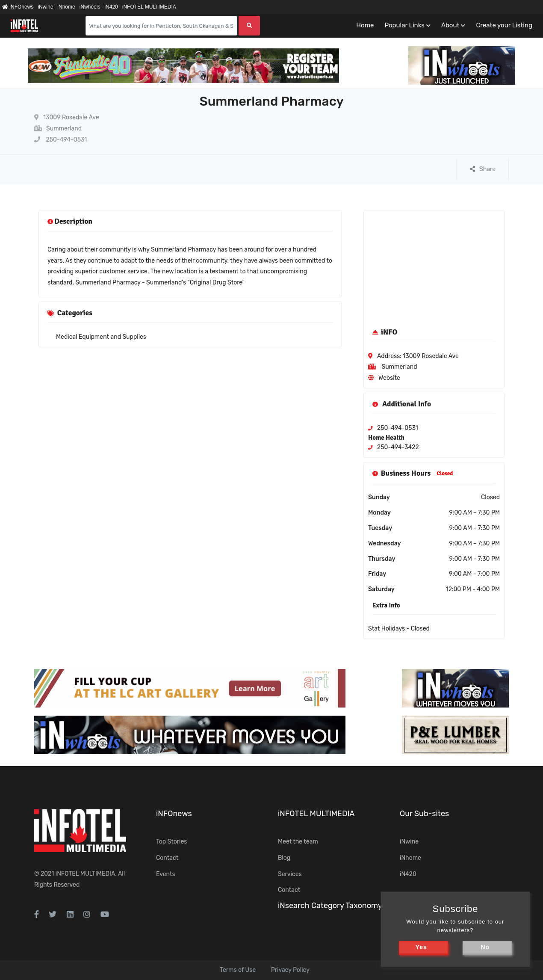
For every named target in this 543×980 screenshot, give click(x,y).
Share (483, 169)
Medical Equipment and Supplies (101, 337)
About (450, 25)
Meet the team (298, 842)
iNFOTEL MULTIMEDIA (149, 7)
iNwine (45, 7)
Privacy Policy (290, 970)
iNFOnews (18, 7)
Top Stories (171, 842)
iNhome (66, 7)
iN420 (111, 7)
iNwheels (90, 7)
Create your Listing (504, 25)
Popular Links (404, 25)
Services (290, 874)
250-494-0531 (60, 140)
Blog (284, 858)
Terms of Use (238, 970)
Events (166, 874)
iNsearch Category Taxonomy (330, 906)
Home (365, 25)
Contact (167, 858)
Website (389, 378)
